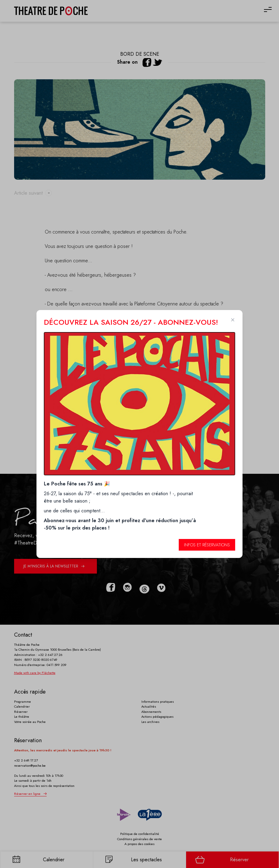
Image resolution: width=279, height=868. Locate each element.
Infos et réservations (207, 545)
